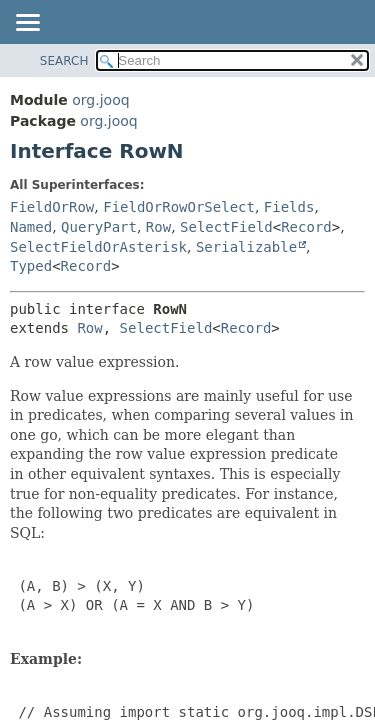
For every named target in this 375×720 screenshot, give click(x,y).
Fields (289, 207)
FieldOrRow (52, 207)
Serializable (246, 247)
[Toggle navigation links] (27, 24)
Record (306, 227)
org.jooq (100, 100)
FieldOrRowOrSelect (179, 207)
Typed (31, 266)
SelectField (226, 227)
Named (31, 227)
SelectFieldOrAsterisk (98, 247)
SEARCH (64, 61)
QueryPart (99, 227)
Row (158, 227)
